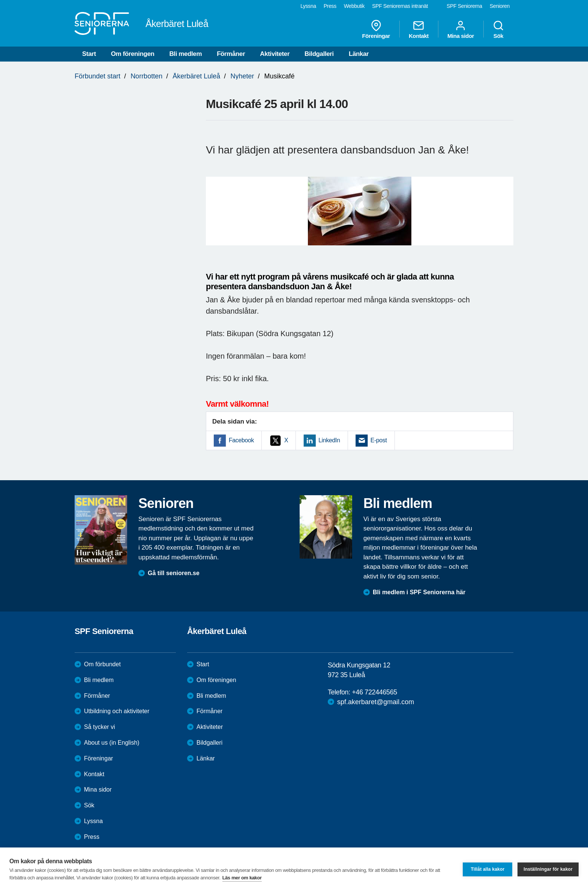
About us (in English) (112, 743)
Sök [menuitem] (498, 29)
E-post (379, 440)
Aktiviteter (275, 54)
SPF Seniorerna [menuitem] (464, 6)
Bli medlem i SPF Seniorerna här (419, 592)
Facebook (241, 440)
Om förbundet (102, 664)
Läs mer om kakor (242, 878)
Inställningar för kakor (548, 869)
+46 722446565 (374, 692)
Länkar (359, 54)
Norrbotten (146, 76)
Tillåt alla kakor (487, 869)
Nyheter (242, 76)
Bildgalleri (319, 54)
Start (89, 54)
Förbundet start (97, 76)
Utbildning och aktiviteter (117, 711)
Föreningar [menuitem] (376, 29)
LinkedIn (329, 440)
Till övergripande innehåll (0, 0)
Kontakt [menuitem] (419, 29)
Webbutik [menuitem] (354, 6)
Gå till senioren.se (174, 573)
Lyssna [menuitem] (308, 6)
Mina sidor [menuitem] (461, 29)
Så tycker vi (100, 727)
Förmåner (231, 54)
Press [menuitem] (330, 6)
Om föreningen (133, 54)
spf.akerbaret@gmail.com (376, 702)
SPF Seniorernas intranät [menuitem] (400, 6)
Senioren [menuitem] (500, 6)
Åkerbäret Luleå (196, 76)
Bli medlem (185, 54)
